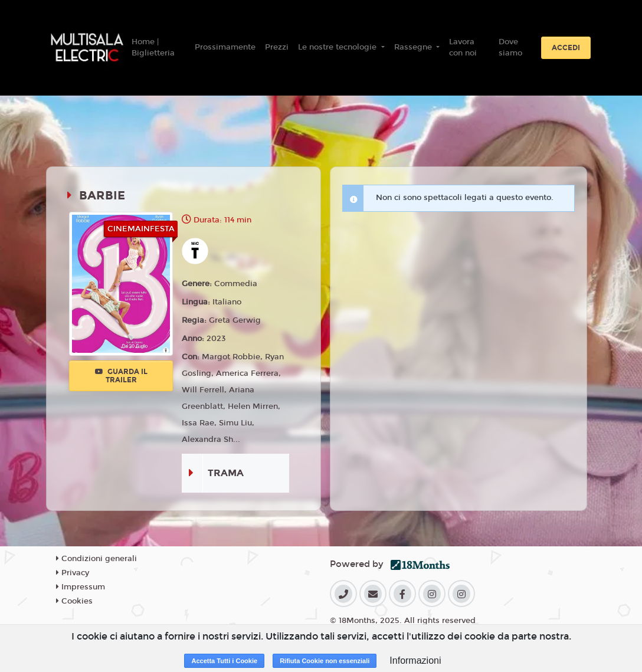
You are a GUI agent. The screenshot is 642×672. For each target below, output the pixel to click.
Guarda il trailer (121, 376)
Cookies (74, 601)
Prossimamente (225, 47)
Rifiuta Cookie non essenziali (325, 661)
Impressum (81, 587)
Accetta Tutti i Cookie (224, 661)
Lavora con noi (463, 48)
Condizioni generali (96, 559)
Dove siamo (510, 48)
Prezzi (277, 47)
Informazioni (415, 660)
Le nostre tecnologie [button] (338, 47)
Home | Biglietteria (153, 48)
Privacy (73, 573)
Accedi (566, 48)
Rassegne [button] (414, 47)
